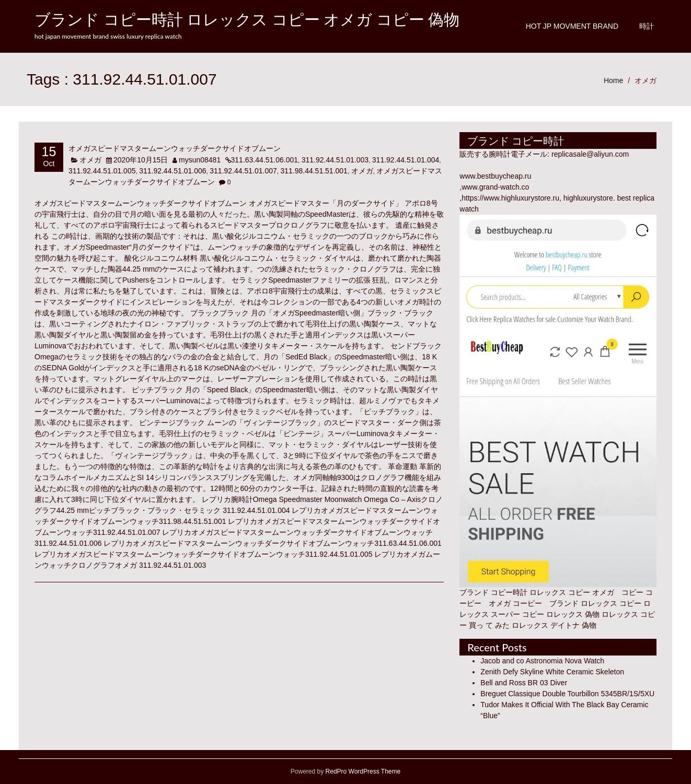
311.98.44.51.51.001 (314, 171)
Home (613, 80)
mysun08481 (200, 160)
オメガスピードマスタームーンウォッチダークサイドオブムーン (175, 148)
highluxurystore (588, 198)
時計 (647, 26)
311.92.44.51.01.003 (335, 160)
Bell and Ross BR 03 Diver (524, 683)
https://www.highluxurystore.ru (510, 198)
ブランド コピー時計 (493, 592)
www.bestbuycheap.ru (495, 176)
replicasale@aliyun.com (590, 154)
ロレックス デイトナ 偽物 (554, 625)
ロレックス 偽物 (573, 614)
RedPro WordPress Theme (362, 771)
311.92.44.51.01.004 (406, 160)
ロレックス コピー (611, 603)
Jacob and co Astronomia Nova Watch (542, 661)
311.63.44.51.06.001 (264, 160)
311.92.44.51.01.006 (172, 171)
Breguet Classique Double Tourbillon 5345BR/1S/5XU (567, 694)
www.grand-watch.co (495, 187)
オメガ (646, 80)
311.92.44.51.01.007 (243, 171)
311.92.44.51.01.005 (102, 171)
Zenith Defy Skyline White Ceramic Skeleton (552, 672)
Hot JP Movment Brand (572, 26)
